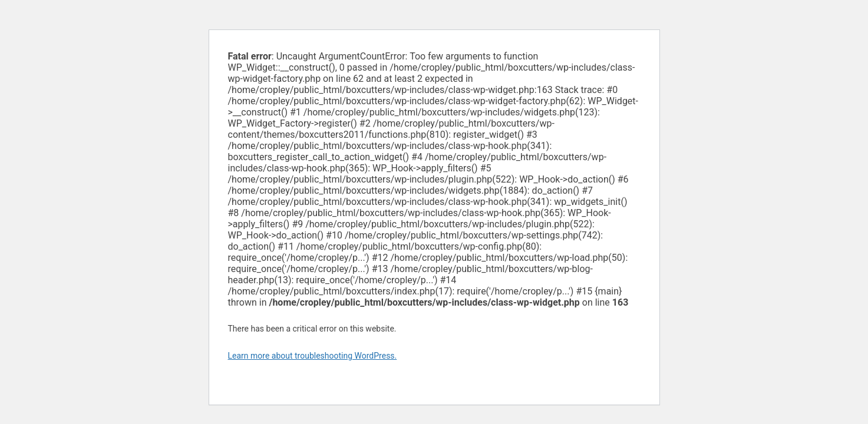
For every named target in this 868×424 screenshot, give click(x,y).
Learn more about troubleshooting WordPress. (313, 356)
